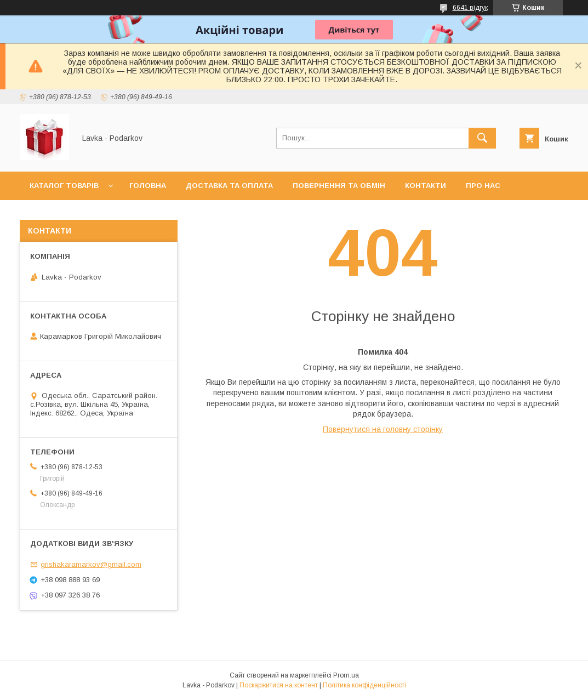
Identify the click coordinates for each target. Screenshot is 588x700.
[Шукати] (482, 138)
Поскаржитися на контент (279, 685)
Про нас (483, 186)
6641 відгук (470, 8)
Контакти (426, 186)
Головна (148, 186)
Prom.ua (346, 675)
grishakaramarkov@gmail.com (91, 564)
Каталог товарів (64, 186)
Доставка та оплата (229, 186)
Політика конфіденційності (364, 685)
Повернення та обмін (339, 186)
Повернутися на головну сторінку (383, 429)
